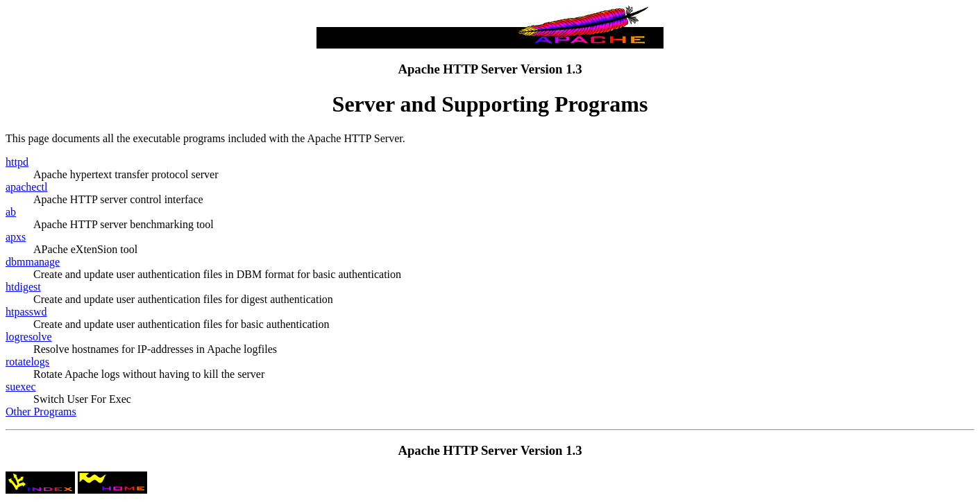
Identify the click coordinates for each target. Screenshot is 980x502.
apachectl (26, 187)
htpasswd (26, 312)
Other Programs (41, 412)
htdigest (23, 287)
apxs (16, 237)
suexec (21, 387)
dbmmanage (33, 262)
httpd (17, 162)
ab (11, 212)
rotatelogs (27, 362)
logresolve (29, 337)
